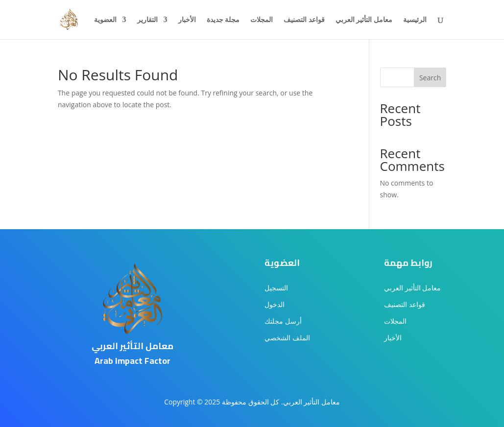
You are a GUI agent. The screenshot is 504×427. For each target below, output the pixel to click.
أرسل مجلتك (283, 321)
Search (430, 78)
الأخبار (187, 20)
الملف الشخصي (287, 338)
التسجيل (276, 288)
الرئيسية (415, 20)
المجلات (262, 20)
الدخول (275, 304)
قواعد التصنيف (304, 20)
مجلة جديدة (223, 20)
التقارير (147, 20)
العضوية (105, 20)
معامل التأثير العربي (364, 20)
